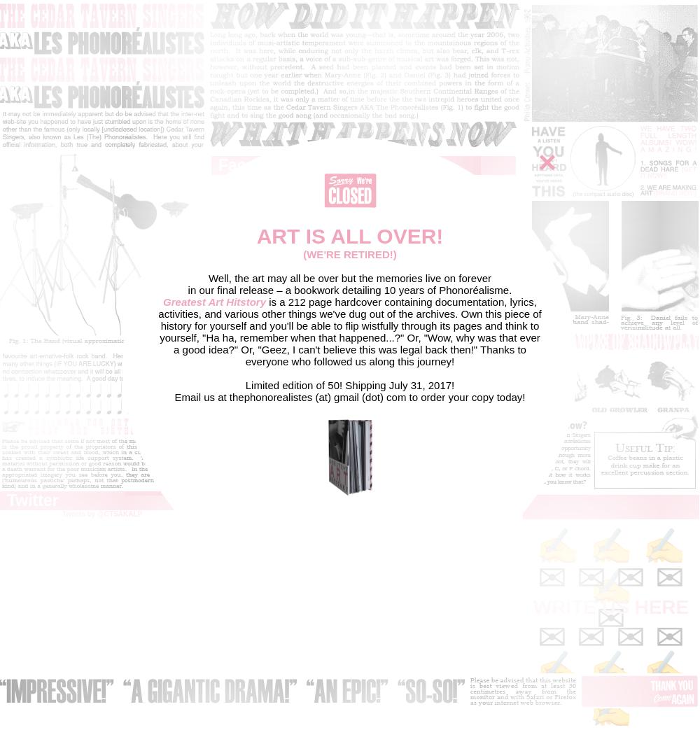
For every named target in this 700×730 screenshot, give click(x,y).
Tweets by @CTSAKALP (103, 514)
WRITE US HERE (611, 607)
